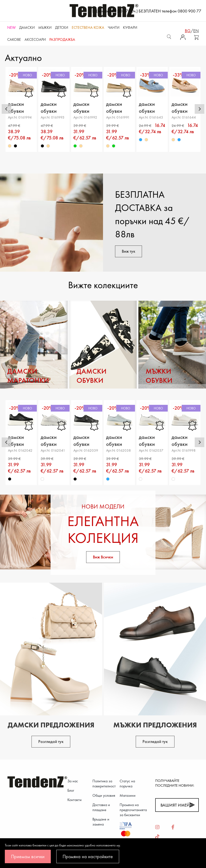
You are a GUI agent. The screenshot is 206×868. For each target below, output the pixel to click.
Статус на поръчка (127, 784)
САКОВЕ (14, 39)
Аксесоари (35, 39)
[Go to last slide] (6, 109)
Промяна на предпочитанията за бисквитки (133, 810)
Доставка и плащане (101, 807)
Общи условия (104, 795)
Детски (62, 27)
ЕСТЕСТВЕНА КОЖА (88, 27)
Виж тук (129, 251)
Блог (71, 790)
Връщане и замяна (101, 822)
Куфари (130, 27)
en (196, 31)
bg (188, 31)
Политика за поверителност (104, 784)
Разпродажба (62, 39)
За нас (73, 781)
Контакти (74, 800)
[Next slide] (200, 109)
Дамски (27, 27)
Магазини (128, 795)
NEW (11, 27)
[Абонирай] (192, 805)
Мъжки (45, 27)
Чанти (114, 27)
